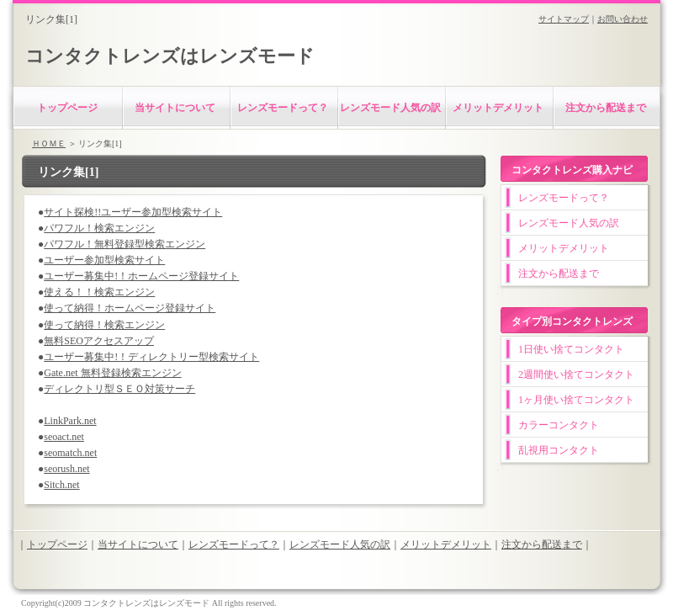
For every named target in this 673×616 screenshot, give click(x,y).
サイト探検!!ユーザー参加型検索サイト (133, 212)
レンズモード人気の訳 (390, 108)
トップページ (67, 108)
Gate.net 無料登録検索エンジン (112, 373)
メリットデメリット (498, 108)
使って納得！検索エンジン (104, 325)
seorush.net (66, 469)
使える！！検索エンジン (99, 292)
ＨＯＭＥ (49, 143)
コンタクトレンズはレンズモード (170, 56)
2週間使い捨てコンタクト (576, 374)
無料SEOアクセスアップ (99, 341)
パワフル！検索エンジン (99, 228)
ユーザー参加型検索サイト (104, 260)
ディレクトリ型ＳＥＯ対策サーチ (119, 389)
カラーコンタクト (559, 425)
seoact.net (64, 437)
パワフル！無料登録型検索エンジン (125, 244)
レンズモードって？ (283, 108)
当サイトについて (175, 108)
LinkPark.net (70, 421)
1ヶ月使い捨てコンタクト (576, 400)
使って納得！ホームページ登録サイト (130, 308)
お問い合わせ (623, 19)
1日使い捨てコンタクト (571, 349)
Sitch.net (61, 485)
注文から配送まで (606, 108)
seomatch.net (70, 453)
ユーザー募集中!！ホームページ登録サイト (141, 276)
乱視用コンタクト (559, 450)
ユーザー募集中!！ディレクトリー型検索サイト (151, 357)
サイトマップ (564, 19)
